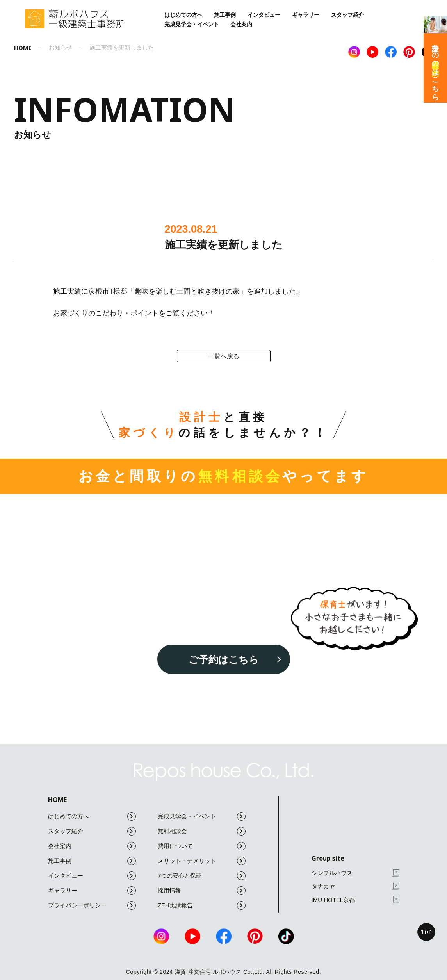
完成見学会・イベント (192, 24)
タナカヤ (355, 886)
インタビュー (264, 15)
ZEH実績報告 (202, 905)
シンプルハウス (355, 873)
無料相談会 (202, 831)
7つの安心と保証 (202, 876)
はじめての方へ (183, 15)
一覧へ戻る (224, 356)
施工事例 (225, 15)
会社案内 (241, 24)
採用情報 (202, 891)
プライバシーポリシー (92, 905)
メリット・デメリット (202, 861)
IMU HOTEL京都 (355, 900)
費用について (202, 846)
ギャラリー (306, 15)
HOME (57, 800)
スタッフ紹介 (347, 15)
